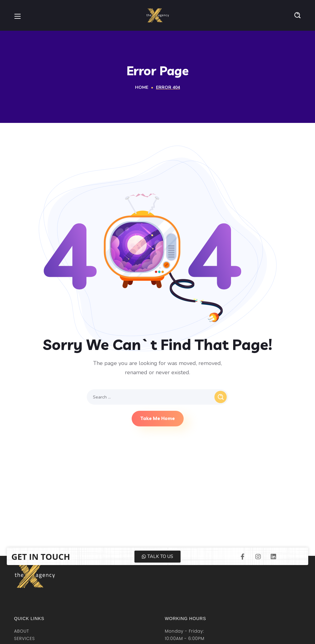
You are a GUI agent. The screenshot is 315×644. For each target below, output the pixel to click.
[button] (297, 15)
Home (142, 87)
